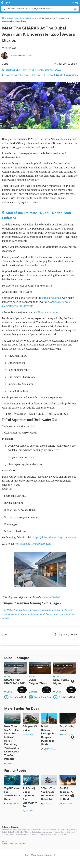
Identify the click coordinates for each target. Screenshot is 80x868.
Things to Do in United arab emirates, (38, 832)
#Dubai (5, 844)
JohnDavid (67, 804)
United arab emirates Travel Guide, (54, 835)
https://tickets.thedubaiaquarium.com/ (54, 537)
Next (73, 681)
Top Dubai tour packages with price (21, 610)
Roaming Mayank (70, 734)
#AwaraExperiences (59, 302)
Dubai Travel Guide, (16, 832)
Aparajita (29, 734)
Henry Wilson (13, 804)
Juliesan (48, 804)
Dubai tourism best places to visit (26, 614)
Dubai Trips (29, 18)
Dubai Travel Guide (14, 18)
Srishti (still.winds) (52, 749)
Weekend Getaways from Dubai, (14, 830)
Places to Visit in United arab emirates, (25, 835)
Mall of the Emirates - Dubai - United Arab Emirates (37, 215)
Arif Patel (29, 811)
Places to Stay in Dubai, (37, 830)
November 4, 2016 (48, 312)
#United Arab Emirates (17, 844)
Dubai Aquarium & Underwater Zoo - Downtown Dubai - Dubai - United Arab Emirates (40, 73)
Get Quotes (22, 690)
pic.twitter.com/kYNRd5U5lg (18, 306)
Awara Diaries (51, 597)
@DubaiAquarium (52, 298)
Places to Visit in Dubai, (56, 830)
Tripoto (10, 763)
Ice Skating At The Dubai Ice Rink (33, 544)
